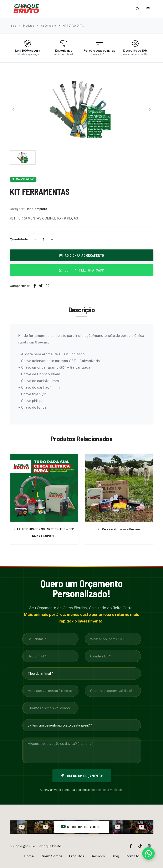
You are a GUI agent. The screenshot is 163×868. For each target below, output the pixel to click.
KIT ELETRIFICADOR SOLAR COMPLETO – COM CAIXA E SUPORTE (44, 532)
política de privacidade (107, 790)
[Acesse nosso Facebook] (131, 846)
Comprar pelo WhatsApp (81, 270)
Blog (115, 856)
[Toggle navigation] (148, 9)
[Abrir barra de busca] (137, 9)
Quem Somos (51, 856)
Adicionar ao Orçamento (82, 255)
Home (29, 856)
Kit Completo (48, 25)
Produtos (29, 25)
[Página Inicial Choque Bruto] (26, 9)
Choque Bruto (50, 846)
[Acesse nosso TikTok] (140, 846)
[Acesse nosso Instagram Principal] (149, 846)
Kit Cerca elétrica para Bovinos (119, 529)
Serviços (98, 856)
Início (13, 25)
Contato (132, 856)
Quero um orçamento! (82, 776)
